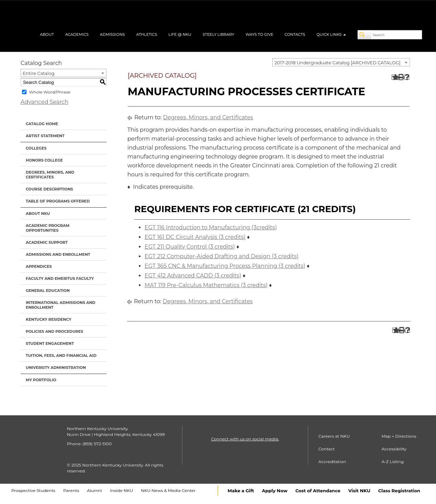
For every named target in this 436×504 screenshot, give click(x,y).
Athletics (147, 34)
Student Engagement (50, 343)
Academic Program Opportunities (48, 228)
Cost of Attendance (318, 491)
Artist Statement (45, 136)
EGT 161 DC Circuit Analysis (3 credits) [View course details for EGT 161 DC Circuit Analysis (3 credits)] (195, 237)
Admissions (113, 34)
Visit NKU (359, 491)
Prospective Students (33, 490)
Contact (327, 449)
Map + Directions (399, 436)
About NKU (38, 213)
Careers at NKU (334, 436)
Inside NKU (121, 490)
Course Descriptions (49, 189)
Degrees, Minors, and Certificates (50, 175)
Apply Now (275, 491)
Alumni (94, 490)
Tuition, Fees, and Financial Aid (61, 355)
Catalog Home (42, 124)
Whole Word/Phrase (50, 92)
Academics (77, 34)
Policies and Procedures (54, 331)
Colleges (36, 148)
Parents (71, 490)
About (47, 34)
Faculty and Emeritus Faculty (60, 278)
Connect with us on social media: (245, 439)
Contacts (295, 34)
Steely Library (219, 34)
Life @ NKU (180, 34)
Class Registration (399, 491)
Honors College (44, 160)
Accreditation (332, 462)
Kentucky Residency (49, 319)
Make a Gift (241, 491)
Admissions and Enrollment (58, 254)
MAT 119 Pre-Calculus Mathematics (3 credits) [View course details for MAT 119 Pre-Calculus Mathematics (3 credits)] (206, 285)
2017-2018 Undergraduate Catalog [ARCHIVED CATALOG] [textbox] (338, 63)
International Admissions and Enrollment (60, 305)
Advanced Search (44, 102)
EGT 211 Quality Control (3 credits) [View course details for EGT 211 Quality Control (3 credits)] (190, 247)
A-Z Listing (393, 462)
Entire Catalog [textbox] (39, 73)
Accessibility (394, 449)
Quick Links (331, 34)
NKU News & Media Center (168, 490)
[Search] (365, 35)
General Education (48, 291)
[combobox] (341, 62)
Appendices (39, 266)
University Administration (56, 368)
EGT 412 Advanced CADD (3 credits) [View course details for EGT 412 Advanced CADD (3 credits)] (193, 276)
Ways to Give (260, 34)
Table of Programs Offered (58, 201)
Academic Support (47, 242)
